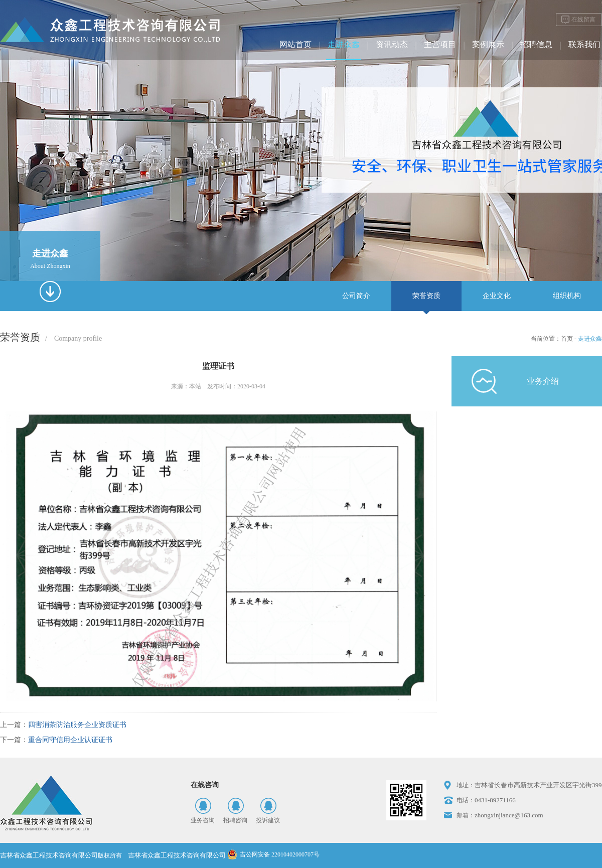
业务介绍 (543, 381)
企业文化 (497, 296)
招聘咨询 (235, 820)
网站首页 (295, 44)
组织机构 (567, 296)
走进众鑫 (344, 44)
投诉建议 (268, 820)
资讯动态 (392, 44)
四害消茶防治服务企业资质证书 (77, 725)
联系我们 (584, 44)
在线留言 (583, 20)
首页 (567, 339)
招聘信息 (536, 44)
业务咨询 (203, 820)
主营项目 (440, 44)
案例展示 (488, 44)
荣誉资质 (426, 296)
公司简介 (356, 296)
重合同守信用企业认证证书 (70, 740)
